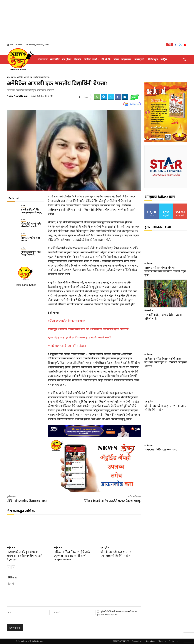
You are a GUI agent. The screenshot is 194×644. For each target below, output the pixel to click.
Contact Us (173, 641)
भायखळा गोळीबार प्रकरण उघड (161, 449)
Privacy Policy (138, 641)
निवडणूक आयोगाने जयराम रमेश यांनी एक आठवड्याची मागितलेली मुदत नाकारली (88, 329)
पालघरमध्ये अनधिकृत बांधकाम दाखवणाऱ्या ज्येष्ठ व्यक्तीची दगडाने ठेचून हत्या (25, 556)
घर (8, 77)
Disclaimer (151, 641)
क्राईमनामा (11, 548)
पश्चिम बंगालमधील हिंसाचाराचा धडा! (67, 321)
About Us (162, 641)
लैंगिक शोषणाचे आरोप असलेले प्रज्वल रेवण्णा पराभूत (112, 501)
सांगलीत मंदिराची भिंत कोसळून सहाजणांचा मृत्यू (31, 211)
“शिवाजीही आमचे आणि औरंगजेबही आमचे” (31, 225)
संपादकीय (149, 311)
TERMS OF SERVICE (121, 641)
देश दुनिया (105, 548)
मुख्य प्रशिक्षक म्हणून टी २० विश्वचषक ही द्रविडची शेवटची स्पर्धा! (80, 338)
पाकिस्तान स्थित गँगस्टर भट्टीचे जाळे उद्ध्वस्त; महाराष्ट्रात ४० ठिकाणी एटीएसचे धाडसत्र (72, 556)
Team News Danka (17, 96)
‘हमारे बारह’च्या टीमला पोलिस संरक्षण (67, 346)
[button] (184, 59)
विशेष (13, 77)
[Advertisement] (97, 21)
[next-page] (13, 567)
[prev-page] (9, 567)
